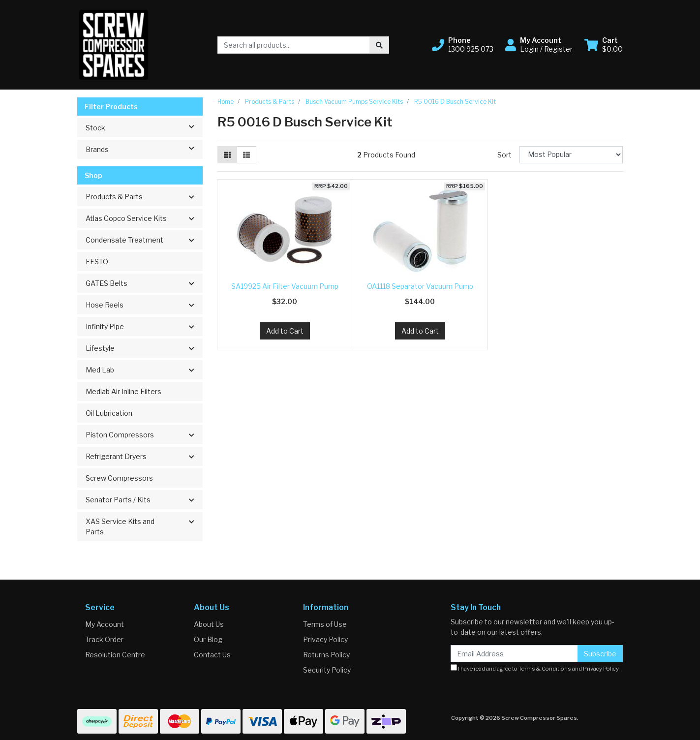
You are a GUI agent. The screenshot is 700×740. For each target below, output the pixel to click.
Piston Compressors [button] (120, 435)
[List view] (246, 155)
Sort (504, 155)
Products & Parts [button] (114, 197)
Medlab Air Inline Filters (123, 391)
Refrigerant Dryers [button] (116, 456)
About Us (209, 624)
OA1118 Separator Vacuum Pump (420, 286)
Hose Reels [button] (105, 305)
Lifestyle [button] (100, 348)
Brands (144, 149)
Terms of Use (325, 624)
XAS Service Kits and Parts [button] (120, 526)
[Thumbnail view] (227, 155)
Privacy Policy (325, 639)
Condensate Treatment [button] (124, 240)
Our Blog (208, 639)
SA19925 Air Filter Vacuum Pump (285, 286)
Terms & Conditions (545, 669)
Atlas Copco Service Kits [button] (126, 218)
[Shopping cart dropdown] (604, 45)
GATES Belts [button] (107, 283)
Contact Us (212, 655)
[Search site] (379, 45)
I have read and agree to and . (535, 668)
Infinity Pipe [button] (105, 326)
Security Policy (327, 670)
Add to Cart (285, 331)
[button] (463, 45)
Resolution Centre (115, 655)
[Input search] (294, 45)
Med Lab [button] (100, 370)
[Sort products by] (571, 155)
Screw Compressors (119, 478)
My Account (105, 624)
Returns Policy (326, 655)
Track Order (104, 639)
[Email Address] (514, 654)
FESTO (97, 262)
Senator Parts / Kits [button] (118, 500)
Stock (144, 127)
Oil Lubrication (109, 413)
